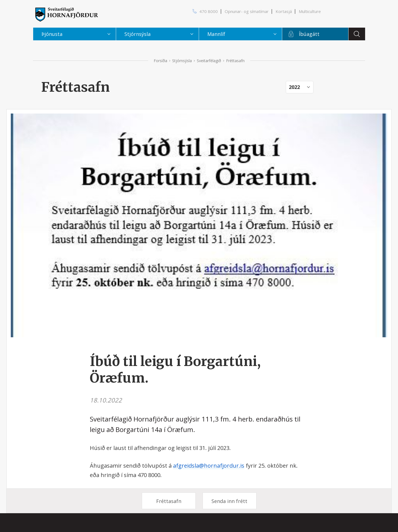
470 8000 (209, 11)
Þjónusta (52, 34)
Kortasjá (284, 11)
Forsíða (160, 61)
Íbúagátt (309, 34)
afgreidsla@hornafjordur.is (209, 466)
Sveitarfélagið (209, 61)
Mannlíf (216, 34)
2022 (294, 87)
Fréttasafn (169, 501)
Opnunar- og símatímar (247, 11)
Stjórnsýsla (182, 61)
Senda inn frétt (229, 501)
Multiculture (310, 11)
